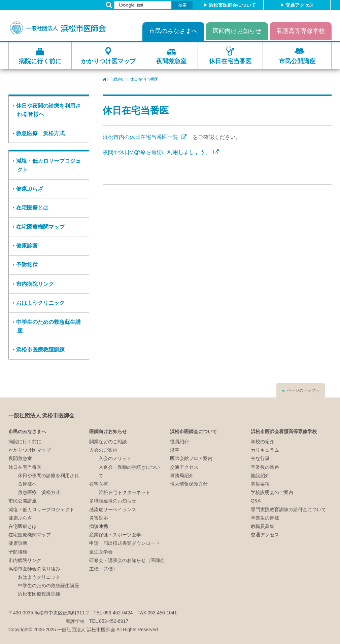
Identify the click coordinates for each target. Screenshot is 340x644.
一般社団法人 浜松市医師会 (41, 415)
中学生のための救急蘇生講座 (48, 326)
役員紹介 (179, 442)
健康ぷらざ (30, 189)
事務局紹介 (182, 476)
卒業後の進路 (265, 467)
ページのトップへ (303, 390)
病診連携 (99, 526)
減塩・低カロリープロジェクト (48, 165)
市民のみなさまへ (173, 31)
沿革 (175, 450)
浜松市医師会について (232, 5)
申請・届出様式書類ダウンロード (125, 543)
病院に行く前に (40, 61)
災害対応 (99, 518)
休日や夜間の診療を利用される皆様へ (48, 110)
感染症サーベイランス (113, 509)
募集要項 (260, 484)
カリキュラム (265, 450)
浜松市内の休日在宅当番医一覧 (141, 137)
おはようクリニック (40, 303)
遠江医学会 (101, 552)
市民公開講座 (297, 61)
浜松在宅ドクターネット (125, 492)
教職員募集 (263, 526)
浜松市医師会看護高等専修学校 (284, 431)
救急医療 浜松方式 (40, 133)
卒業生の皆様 (265, 518)
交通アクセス (300, 5)
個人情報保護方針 (189, 484)
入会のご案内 (103, 450)
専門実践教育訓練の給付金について (288, 509)
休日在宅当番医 (230, 61)
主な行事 (260, 458)
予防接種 (27, 265)
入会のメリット (115, 458)
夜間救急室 (171, 61)
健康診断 (27, 246)
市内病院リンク (35, 284)
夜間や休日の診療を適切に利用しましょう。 (157, 152)
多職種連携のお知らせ (113, 501)
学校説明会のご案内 (272, 492)
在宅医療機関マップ (40, 227)
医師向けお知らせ (237, 31)
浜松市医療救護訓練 (40, 350)
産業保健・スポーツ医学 (115, 535)
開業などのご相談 (108, 442)
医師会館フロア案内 (191, 458)
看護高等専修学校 (301, 31)
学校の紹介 (263, 442)
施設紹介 (260, 476)
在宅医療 (99, 484)
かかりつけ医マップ (108, 61)
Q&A (256, 501)
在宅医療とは (32, 208)
